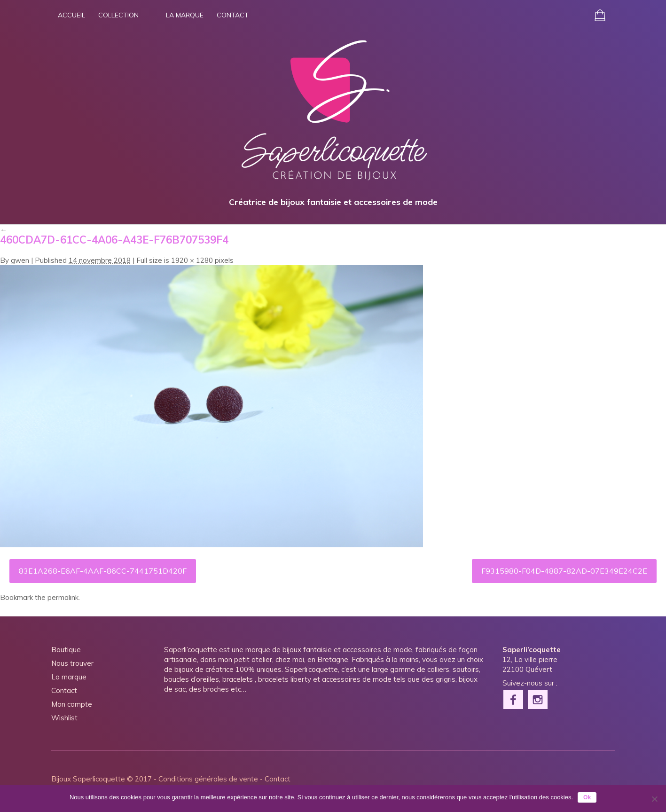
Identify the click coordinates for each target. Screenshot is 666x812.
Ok (587, 797)
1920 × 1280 (192, 260)
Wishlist (64, 718)
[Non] (654, 799)
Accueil (71, 15)
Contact (233, 15)
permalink (63, 597)
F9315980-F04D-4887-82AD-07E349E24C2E (564, 571)
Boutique (66, 650)
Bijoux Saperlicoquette (88, 779)
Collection (118, 15)
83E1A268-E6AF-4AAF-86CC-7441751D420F (103, 571)
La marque (185, 15)
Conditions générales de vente (208, 779)
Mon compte (72, 704)
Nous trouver (72, 663)
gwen (20, 260)
